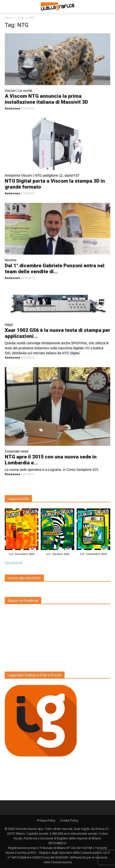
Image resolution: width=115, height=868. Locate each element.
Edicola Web (14, 563)
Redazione (12, 108)
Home (9, 18)
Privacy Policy (46, 820)
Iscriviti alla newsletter (24, 578)
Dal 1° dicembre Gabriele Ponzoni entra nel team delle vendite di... (55, 269)
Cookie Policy (69, 820)
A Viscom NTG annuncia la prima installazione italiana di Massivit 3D (46, 99)
